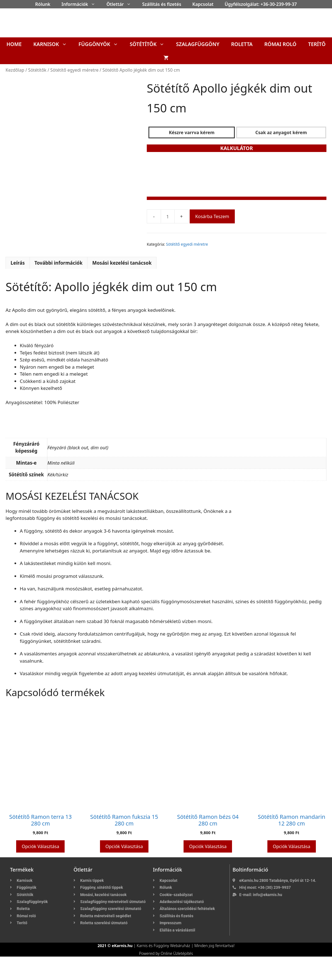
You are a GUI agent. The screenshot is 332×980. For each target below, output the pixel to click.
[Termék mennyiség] (168, 216)
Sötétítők (150, 44)
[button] (94, 4)
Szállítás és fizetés (162, 4)
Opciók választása (40, 870)
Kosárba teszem (212, 216)
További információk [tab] (59, 286)
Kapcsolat (203, 4)
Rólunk (43, 4)
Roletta (242, 44)
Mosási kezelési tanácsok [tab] (122, 286)
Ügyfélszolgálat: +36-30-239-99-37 (261, 4)
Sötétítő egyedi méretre (75, 70)
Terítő (317, 44)
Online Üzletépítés (177, 977)
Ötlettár (121, 4)
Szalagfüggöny (198, 44)
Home (14, 44)
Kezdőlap (15, 70)
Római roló (280, 44)
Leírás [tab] (18, 286)
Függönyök (101, 44)
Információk (81, 4)
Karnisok (53, 44)
